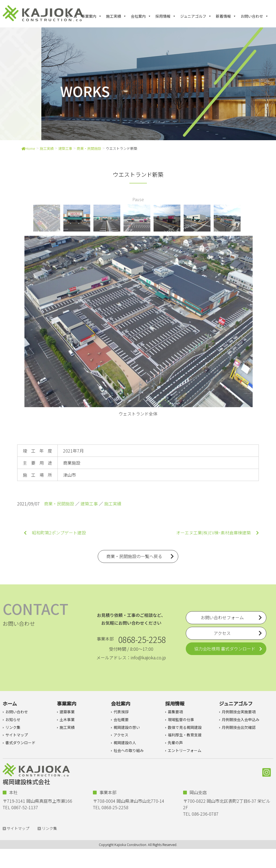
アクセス (121, 735)
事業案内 (92, 16)
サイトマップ (17, 735)
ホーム (71, 16)
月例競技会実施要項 (239, 712)
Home (28, 148)
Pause (138, 199)
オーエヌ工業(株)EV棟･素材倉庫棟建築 (217, 533)
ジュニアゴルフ (196, 16)
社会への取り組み (129, 750)
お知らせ (13, 719)
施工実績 (116, 16)
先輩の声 (175, 743)
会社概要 (121, 719)
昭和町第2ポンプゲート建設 (55, 533)
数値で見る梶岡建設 (185, 727)
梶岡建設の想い (127, 727)
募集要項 (175, 712)
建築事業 (67, 712)
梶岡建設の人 (125, 743)
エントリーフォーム (185, 750)
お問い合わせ (255, 16)
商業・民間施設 (89, 148)
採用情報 (166, 16)
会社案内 (141, 16)
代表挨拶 (121, 712)
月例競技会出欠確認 (239, 727)
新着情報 (226, 16)
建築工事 (65, 148)
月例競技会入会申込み (241, 719)
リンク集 (13, 727)
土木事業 (67, 719)
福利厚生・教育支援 (185, 735)
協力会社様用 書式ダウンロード (225, 649)
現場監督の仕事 (181, 719)
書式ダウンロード (20, 743)
